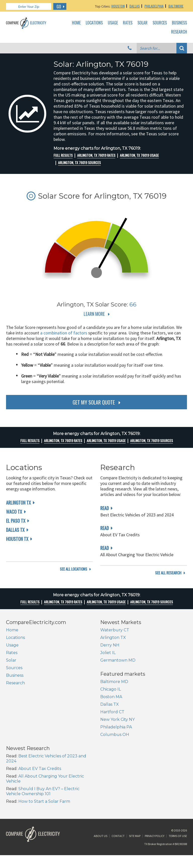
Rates (128, 23)
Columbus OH (20, 766)
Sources (160, 23)
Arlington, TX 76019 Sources (79, 163)
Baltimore (176, 6)
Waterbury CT (115, 636)
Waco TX (14, 512)
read (105, 508)
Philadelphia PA (22, 758)
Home (76, 23)
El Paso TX (16, 521)
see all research (168, 579)
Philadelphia (154, 6)
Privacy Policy (155, 802)
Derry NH (110, 651)
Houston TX (17, 539)
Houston (118, 6)
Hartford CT (18, 743)
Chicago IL (16, 720)
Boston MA (17, 728)
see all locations (74, 579)
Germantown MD (118, 666)
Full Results (63, 155)
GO (59, 7)
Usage (113, 23)
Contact (118, 802)
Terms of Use (178, 802)
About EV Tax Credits (134, 725)
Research (179, 32)
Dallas (135, 6)
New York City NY (23, 750)
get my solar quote (94, 402)
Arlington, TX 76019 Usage (139, 155)
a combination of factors (64, 333)
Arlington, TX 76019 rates (96, 155)
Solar (142, 23)
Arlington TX (18, 503)
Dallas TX (15, 530)
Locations (94, 23)
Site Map (135, 802)
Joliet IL (108, 659)
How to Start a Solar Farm (138, 758)
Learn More (94, 314)
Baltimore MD (20, 713)
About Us (101, 802)
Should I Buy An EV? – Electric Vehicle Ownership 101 (137, 748)
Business (179, 23)
